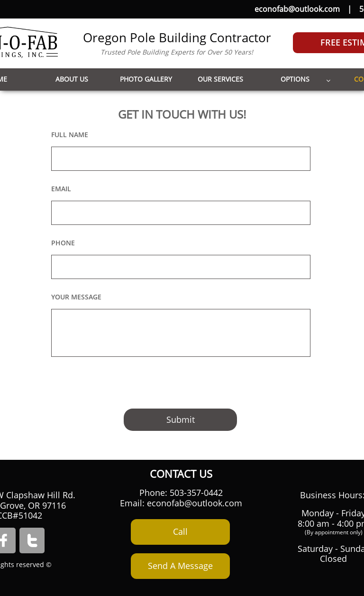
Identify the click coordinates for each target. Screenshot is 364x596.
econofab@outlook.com (297, 9)
